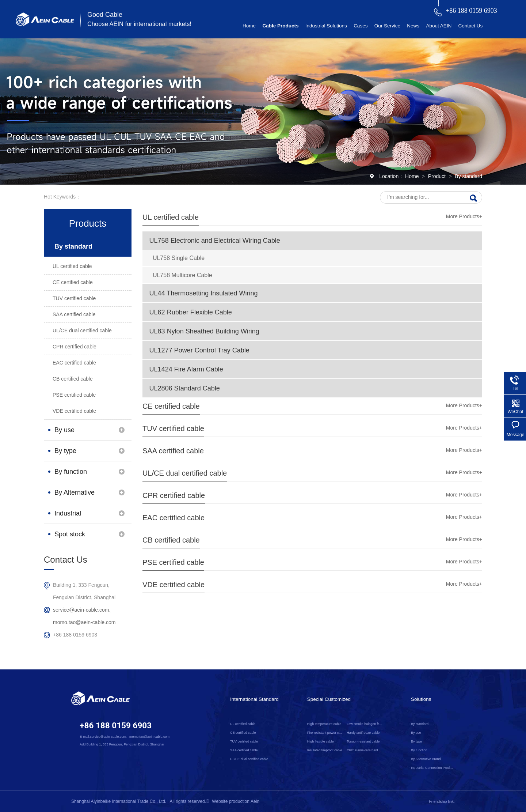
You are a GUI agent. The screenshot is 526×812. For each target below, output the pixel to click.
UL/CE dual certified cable (185, 473)
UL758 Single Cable (179, 258)
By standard (468, 176)
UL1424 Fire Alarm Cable (186, 369)
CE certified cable (171, 406)
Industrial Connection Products (71, 517)
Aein (255, 801)
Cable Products (280, 26)
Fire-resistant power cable (325, 733)
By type (65, 451)
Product (438, 176)
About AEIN (439, 26)
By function (71, 472)
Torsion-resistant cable (363, 741)
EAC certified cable (174, 518)
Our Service (387, 26)
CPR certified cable (174, 495)
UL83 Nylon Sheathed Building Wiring (204, 331)
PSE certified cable (173, 562)
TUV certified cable (173, 428)
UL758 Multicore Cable (182, 275)
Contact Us (470, 26)
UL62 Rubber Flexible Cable (191, 312)
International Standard (254, 699)
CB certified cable (171, 540)
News (413, 26)
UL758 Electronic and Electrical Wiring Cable (215, 241)
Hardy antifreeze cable (363, 733)
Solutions (421, 699)
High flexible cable (321, 741)
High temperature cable (324, 724)
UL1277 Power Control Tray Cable (199, 350)
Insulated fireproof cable (325, 750)
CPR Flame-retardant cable (365, 750)
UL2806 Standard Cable (185, 388)
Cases (361, 26)
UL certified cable (171, 217)
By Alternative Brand (75, 496)
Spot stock (70, 534)
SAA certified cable (173, 451)
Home (249, 26)
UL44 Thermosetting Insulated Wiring (204, 293)
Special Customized (329, 699)
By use (64, 430)
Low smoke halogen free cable (365, 724)
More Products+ (464, 216)
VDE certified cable (174, 585)
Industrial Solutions (326, 26)
